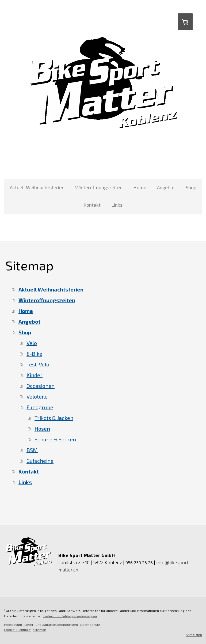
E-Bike (34, 354)
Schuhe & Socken (55, 439)
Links (117, 205)
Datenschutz (90, 624)
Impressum (13, 624)
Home (140, 187)
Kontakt (92, 205)
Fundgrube (40, 407)
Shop (191, 187)
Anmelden (194, 635)
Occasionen (41, 386)
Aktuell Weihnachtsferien (37, 187)
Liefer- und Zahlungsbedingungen (70, 616)
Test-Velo (38, 364)
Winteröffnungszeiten (99, 187)
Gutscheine (40, 461)
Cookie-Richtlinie (17, 630)
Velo (32, 343)
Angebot (166, 187)
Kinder (35, 375)
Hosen (42, 429)
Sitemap (40, 630)
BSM (32, 450)
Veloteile (37, 396)
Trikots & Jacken (54, 418)
